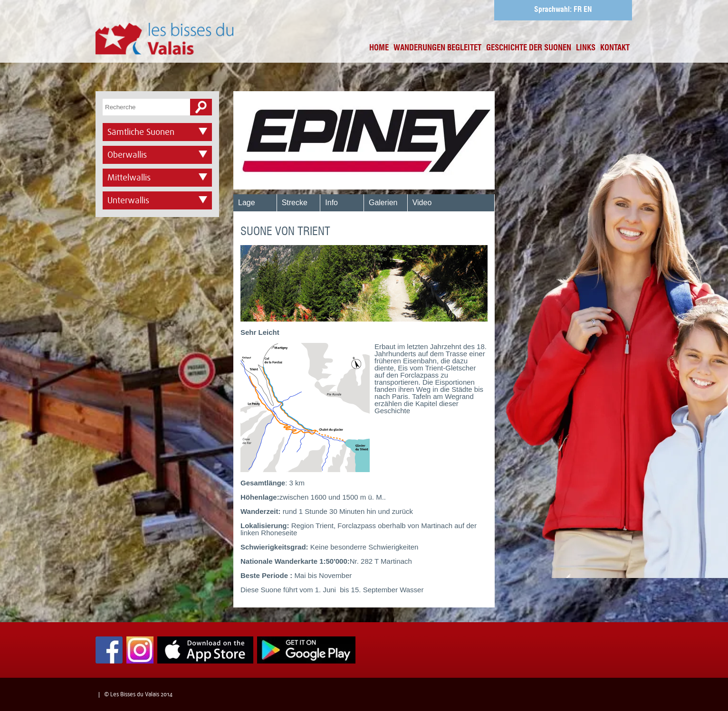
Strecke (295, 203)
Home (379, 48)
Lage (247, 203)
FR (578, 10)
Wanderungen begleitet (437, 48)
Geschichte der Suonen (529, 48)
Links (586, 48)
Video (422, 203)
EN (588, 10)
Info (331, 203)
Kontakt (615, 48)
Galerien (383, 203)
